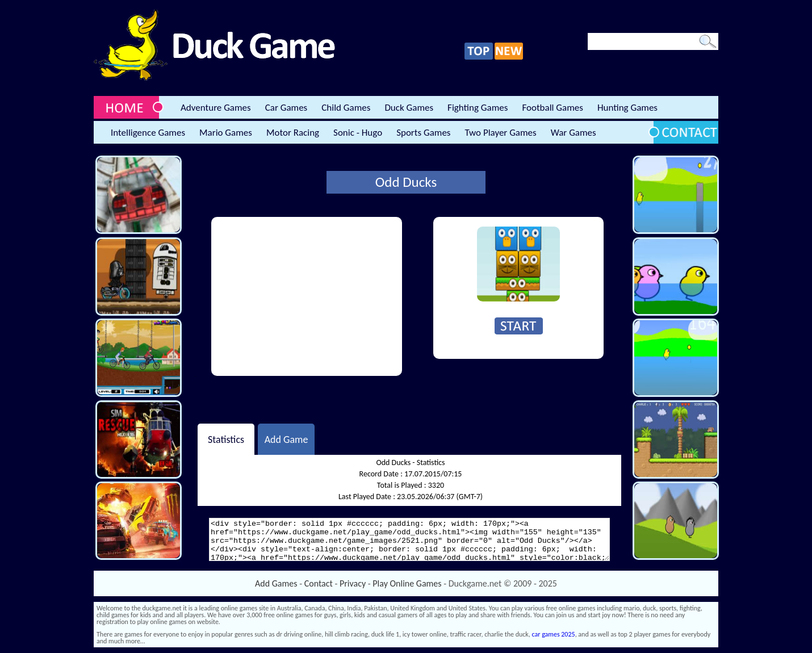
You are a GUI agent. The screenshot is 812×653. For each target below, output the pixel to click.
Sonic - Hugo (358, 133)
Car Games (286, 108)
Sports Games (423, 133)
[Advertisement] (307, 296)
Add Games (276, 583)
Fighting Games (478, 108)
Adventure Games (216, 108)
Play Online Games (407, 583)
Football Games (552, 108)
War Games (574, 133)
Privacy (353, 583)
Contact (319, 583)
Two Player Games (501, 133)
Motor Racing (293, 133)
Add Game (286, 439)
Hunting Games (627, 108)
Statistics (226, 439)
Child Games (346, 108)
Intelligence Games (148, 133)
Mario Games (226, 133)
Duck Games (409, 108)
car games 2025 (554, 634)
